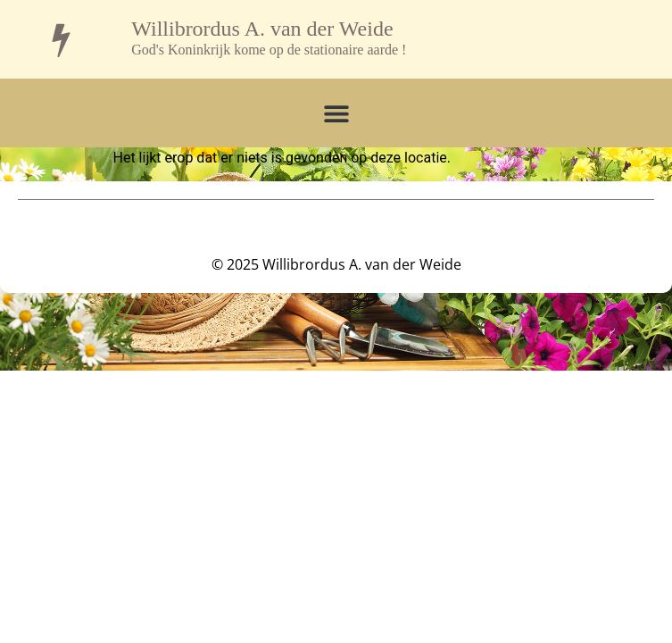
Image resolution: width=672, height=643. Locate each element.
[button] (336, 113)
